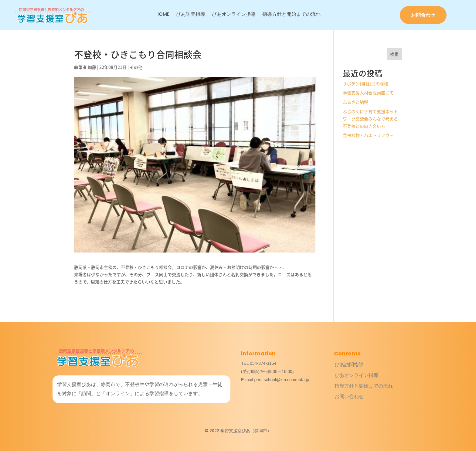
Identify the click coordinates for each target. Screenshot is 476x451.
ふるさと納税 (355, 102)
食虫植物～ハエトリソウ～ (368, 135)
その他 (136, 67)
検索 (394, 54)
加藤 (92, 67)
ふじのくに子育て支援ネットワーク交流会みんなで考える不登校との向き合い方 (370, 119)
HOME (162, 15)
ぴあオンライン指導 (234, 15)
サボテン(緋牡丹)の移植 (365, 83)
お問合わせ (423, 15)
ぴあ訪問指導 (191, 15)
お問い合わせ (349, 397)
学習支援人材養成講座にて (368, 93)
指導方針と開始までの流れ (291, 15)
